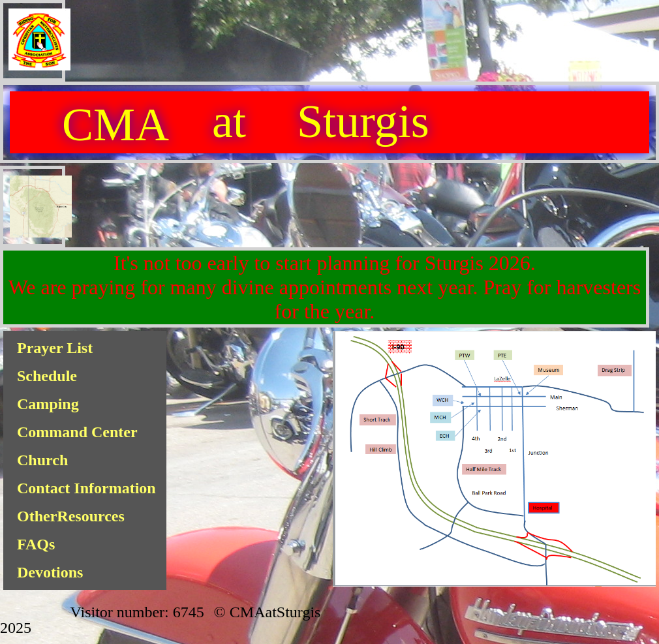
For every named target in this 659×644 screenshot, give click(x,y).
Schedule (47, 376)
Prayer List (55, 348)
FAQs (36, 544)
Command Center (77, 432)
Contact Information (86, 488)
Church (42, 460)
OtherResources (71, 516)
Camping (48, 404)
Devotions (50, 572)
